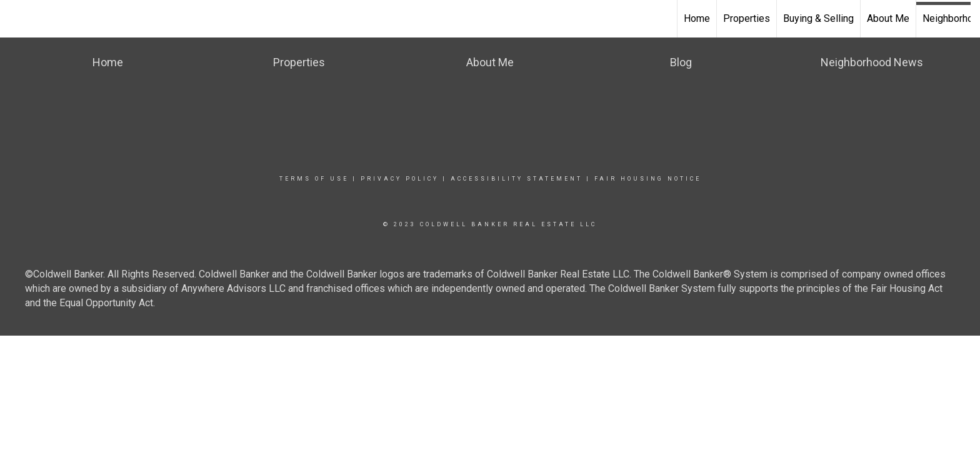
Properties (747, 18)
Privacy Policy (400, 179)
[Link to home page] (16, 19)
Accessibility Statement (517, 179)
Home (697, 18)
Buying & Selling (818, 18)
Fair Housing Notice (648, 179)
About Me (888, 18)
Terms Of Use (314, 179)
